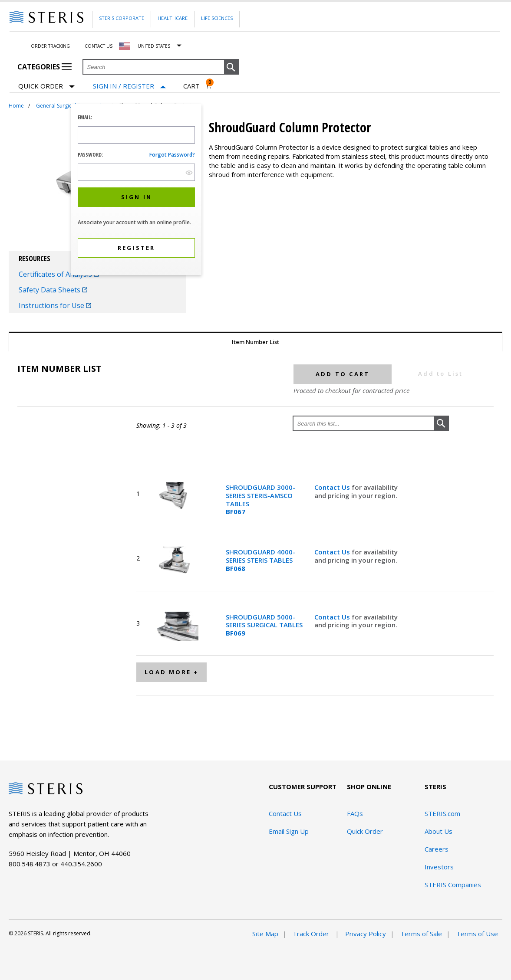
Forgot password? (172, 155)
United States (154, 46)
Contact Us (99, 46)
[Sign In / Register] (129, 86)
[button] (231, 67)
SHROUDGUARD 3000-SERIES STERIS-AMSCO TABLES (260, 500)
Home (16, 106)
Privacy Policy (366, 934)
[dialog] (136, 191)
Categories (45, 67)
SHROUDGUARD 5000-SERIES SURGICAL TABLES (264, 625)
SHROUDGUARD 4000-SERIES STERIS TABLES (260, 560)
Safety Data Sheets (53, 290)
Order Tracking (50, 46)
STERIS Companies (453, 885)
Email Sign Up (289, 831)
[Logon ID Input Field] (136, 135)
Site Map (265, 934)
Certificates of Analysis (59, 274)
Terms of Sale (421, 934)
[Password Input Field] (136, 172)
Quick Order (46, 87)
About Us (438, 831)
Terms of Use (477, 934)
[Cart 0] (198, 86)
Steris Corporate (122, 18)
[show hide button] (189, 172)
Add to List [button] (440, 374)
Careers (437, 849)
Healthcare (173, 18)
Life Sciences (217, 18)
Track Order (312, 934)
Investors (439, 867)
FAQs (355, 813)
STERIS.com (442, 813)
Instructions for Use (55, 305)
